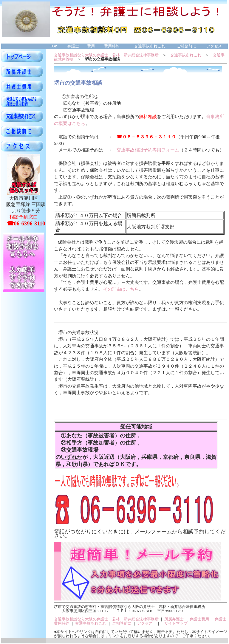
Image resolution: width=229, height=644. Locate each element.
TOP (53, 46)
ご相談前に (122, 623)
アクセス (145, 623)
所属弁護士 (174, 619)
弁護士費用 (199, 619)
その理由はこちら (121, 289)
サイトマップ (176, 623)
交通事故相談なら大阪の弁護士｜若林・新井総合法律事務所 (106, 55)
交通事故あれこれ (186, 55)
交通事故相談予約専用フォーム (148, 150)
